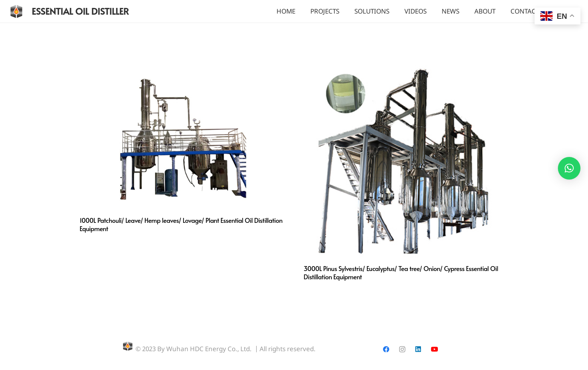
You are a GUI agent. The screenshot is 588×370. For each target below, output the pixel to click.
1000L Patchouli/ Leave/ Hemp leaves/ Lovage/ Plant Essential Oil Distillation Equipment (181, 224)
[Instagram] (402, 349)
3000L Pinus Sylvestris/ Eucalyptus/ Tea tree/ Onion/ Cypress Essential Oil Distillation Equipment (401, 273)
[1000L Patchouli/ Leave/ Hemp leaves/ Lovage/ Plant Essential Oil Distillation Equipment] (182, 66)
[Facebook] (386, 349)
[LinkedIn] (418, 349)
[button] (569, 168)
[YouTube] (434, 349)
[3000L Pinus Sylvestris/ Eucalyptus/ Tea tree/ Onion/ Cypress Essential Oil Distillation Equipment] (406, 66)
